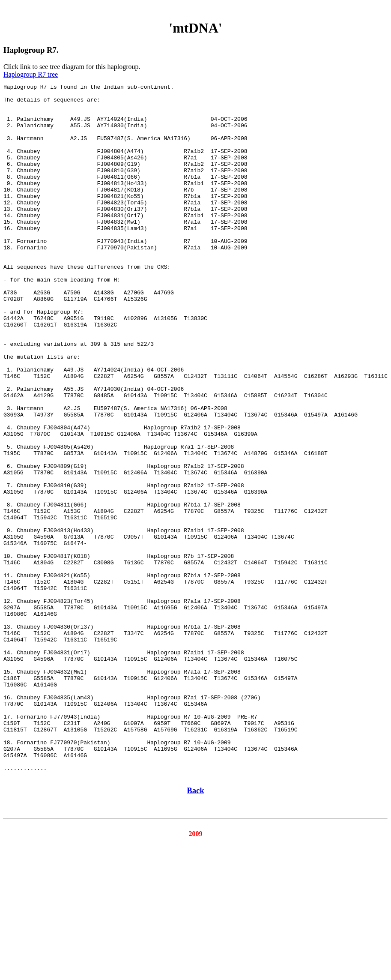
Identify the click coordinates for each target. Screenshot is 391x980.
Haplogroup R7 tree (31, 74)
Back (195, 929)
